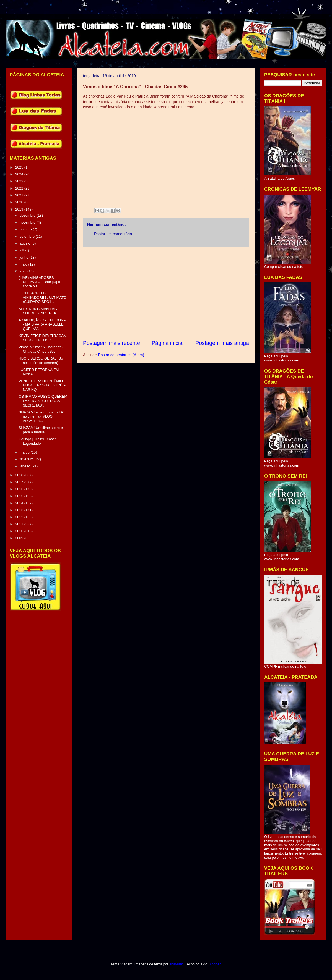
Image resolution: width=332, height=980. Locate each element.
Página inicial (168, 343)
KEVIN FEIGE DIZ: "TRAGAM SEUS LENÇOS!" (43, 338)
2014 (20, 503)
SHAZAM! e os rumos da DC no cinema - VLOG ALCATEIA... (41, 416)
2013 (20, 510)
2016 (20, 489)
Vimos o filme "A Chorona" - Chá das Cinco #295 (41, 349)
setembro (28, 236)
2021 (20, 195)
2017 (20, 482)
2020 (20, 202)
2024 (20, 174)
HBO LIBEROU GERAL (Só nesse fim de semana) (41, 361)
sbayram (176, 964)
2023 (20, 181)
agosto (26, 243)
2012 (20, 517)
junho (24, 257)
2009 (20, 538)
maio (24, 264)
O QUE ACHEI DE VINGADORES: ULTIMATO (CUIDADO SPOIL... (42, 297)
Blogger (214, 964)
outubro (26, 229)
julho (24, 250)
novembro (28, 222)
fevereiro (27, 459)
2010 (20, 531)
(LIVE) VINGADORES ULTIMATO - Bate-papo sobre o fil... (39, 282)
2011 (20, 524)
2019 (20, 209)
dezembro (28, 215)
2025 (20, 167)
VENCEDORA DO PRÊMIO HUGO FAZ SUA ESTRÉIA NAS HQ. (42, 385)
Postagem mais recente (111, 343)
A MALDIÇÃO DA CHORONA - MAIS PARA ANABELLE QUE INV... (42, 324)
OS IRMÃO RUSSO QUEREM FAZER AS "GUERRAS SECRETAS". (43, 401)
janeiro (26, 466)
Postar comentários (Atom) (121, 355)
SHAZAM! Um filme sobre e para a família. (41, 430)
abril (24, 271)
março (25, 452)
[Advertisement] (166, 293)
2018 (20, 475)
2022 (20, 188)
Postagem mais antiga (222, 343)
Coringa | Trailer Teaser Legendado (37, 441)
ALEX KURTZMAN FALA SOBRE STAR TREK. (38, 311)
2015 (20, 496)
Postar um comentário (113, 234)
